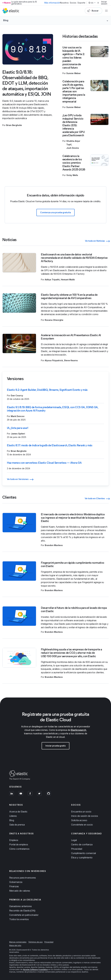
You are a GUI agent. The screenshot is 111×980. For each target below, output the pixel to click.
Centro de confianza (82, 844)
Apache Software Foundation (35, 969)
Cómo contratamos (19, 849)
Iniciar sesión (102, 3)
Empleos (14, 840)
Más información (52, 3)
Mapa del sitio (15, 945)
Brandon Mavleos (54, 545)
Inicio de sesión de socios (85, 816)
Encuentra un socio (81, 812)
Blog (12, 820)
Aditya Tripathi (52, 280)
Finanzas (14, 886)
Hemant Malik (68, 280)
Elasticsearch (78, 730)
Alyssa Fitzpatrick (54, 360)
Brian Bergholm (14, 125)
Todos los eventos (19, 919)
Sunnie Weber (74, 73)
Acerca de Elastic (18, 812)
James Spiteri (18, 434)
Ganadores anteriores (21, 906)
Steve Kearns (71, 360)
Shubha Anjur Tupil (73, 143)
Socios (73, 3)
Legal (74, 840)
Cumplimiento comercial (83, 853)
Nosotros (64, 3)
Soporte (81, 3)
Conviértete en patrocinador (24, 915)
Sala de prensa (17, 825)
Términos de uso (35, 942)
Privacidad (77, 849)
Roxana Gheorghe (54, 320)
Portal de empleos (19, 844)
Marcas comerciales (18, 942)
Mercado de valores (20, 891)
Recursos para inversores (23, 878)
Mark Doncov (18, 416)
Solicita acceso (79, 820)
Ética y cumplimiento (82, 858)
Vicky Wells (72, 175)
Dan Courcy (17, 395)
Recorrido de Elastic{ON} (22, 911)
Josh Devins (73, 148)
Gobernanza (16, 882)
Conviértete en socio (82, 825)
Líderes (13, 816)
